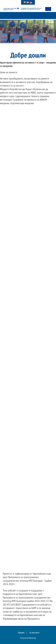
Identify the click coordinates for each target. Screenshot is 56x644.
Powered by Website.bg (28, 638)
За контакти (34, 633)
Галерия (21, 633)
